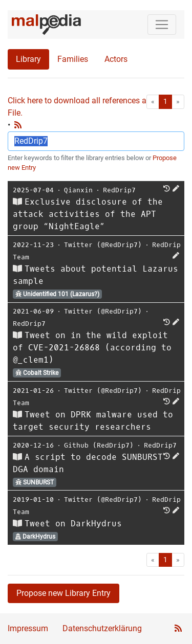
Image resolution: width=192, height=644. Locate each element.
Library (28, 59)
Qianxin (78, 190)
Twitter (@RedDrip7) (103, 245)
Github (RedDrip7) (99, 445)
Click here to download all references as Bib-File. (87, 107)
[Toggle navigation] (162, 25)
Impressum (28, 628)
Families (73, 59)
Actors (116, 59)
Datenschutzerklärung (102, 628)
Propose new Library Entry (63, 593)
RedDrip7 (119, 190)
